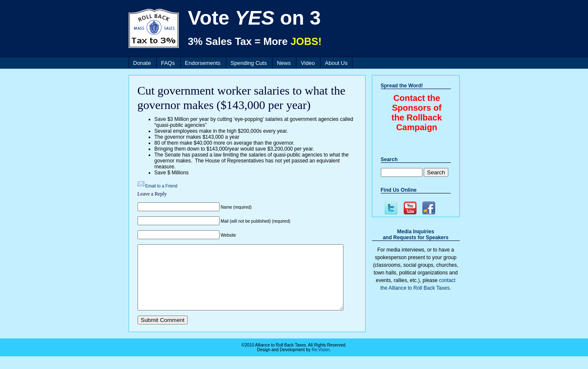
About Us (336, 63)
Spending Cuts (249, 63)
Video (308, 63)
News (284, 63)
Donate (142, 63)
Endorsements (203, 63)
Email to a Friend (161, 186)
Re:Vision (321, 362)
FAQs (168, 63)
